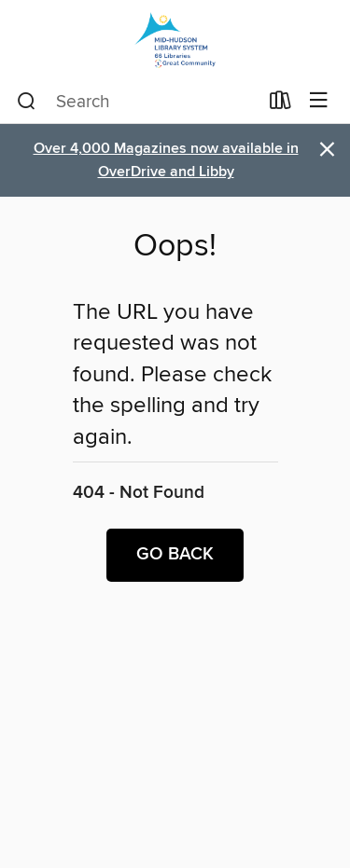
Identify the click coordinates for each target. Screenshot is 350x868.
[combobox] (137, 102)
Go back (175, 555)
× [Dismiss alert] (327, 150)
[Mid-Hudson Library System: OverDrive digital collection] (175, 40)
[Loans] (280, 104)
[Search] (27, 102)
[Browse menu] (319, 101)
